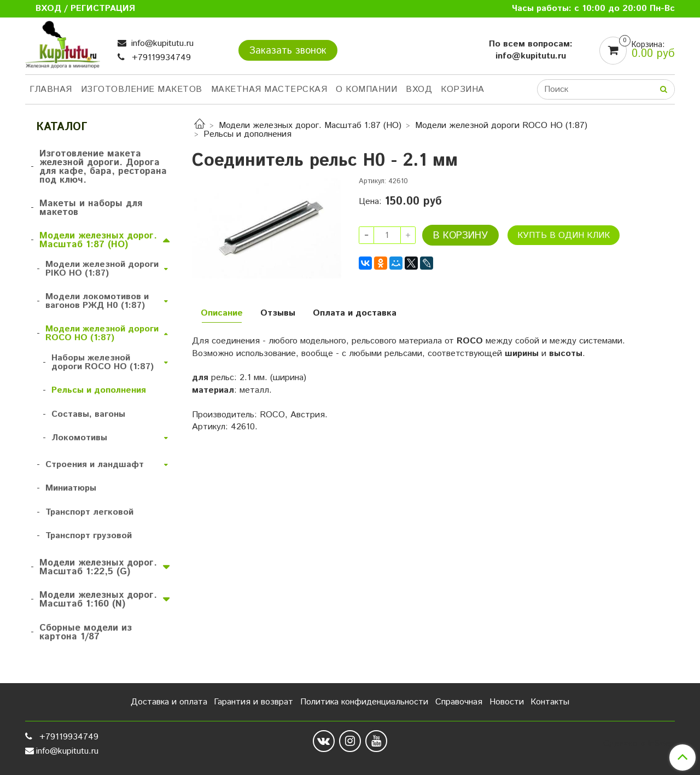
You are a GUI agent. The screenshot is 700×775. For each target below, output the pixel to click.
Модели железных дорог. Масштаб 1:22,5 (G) (98, 567)
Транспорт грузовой (89, 536)
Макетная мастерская (269, 89)
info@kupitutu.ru (161, 43)
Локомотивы (79, 438)
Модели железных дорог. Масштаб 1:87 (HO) (310, 126)
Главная (51, 89)
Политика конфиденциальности (364, 702)
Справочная (459, 702)
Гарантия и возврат (253, 702)
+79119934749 (160, 58)
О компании (366, 89)
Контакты (550, 702)
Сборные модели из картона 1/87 (86, 632)
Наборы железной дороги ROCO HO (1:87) (103, 362)
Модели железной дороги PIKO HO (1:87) (102, 269)
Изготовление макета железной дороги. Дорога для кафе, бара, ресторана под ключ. (103, 167)
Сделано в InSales (639, 744)
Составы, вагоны (88, 414)
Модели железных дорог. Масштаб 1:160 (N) (98, 599)
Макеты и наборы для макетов (91, 208)
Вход (419, 89)
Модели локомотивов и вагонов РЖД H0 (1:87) (97, 301)
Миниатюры (71, 488)
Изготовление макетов (142, 89)
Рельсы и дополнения (247, 134)
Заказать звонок (288, 51)
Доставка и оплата (169, 702)
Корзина (463, 89)
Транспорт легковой (89, 512)
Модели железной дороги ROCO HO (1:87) (501, 126)
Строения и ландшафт (95, 465)
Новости (507, 702)
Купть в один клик (564, 235)
